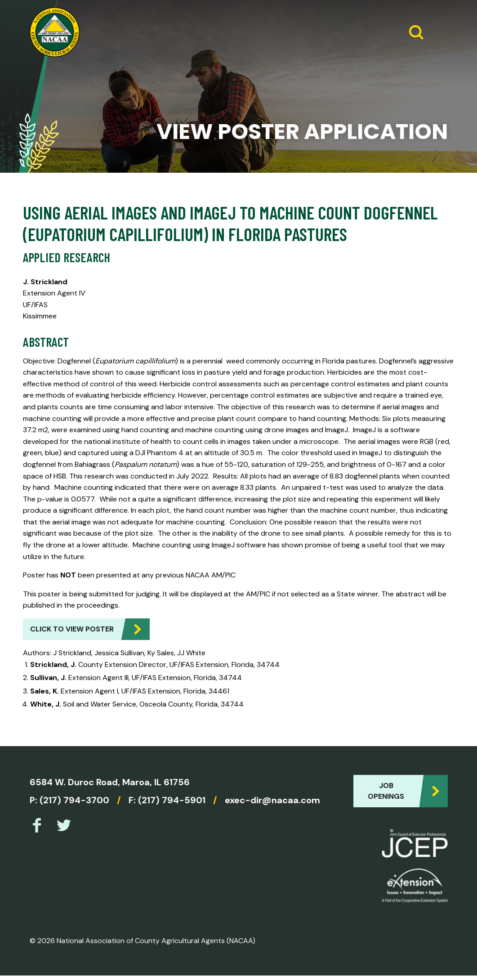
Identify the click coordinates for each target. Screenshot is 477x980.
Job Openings (386, 791)
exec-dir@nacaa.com (272, 800)
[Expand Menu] (437, 32)
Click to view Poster (72, 629)
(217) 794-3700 (74, 800)
